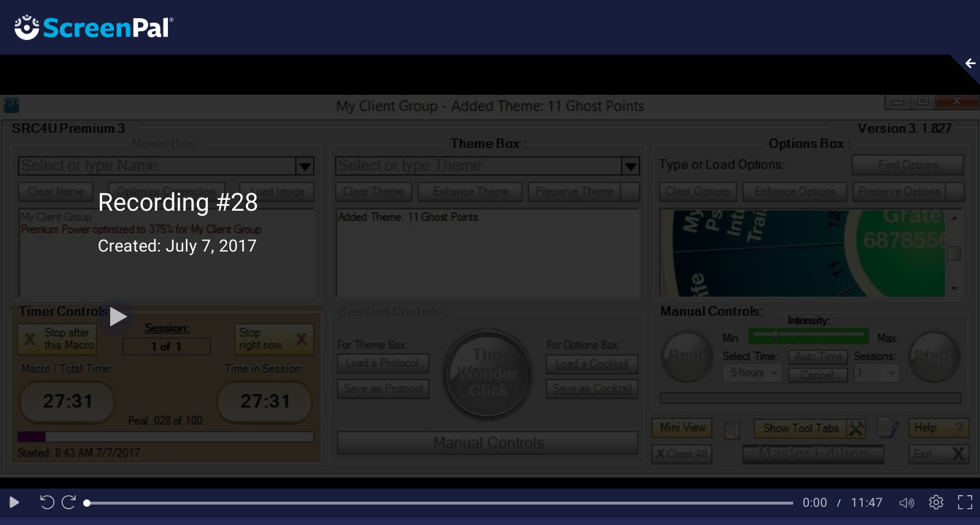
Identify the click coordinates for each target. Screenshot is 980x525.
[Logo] (87, 27)
